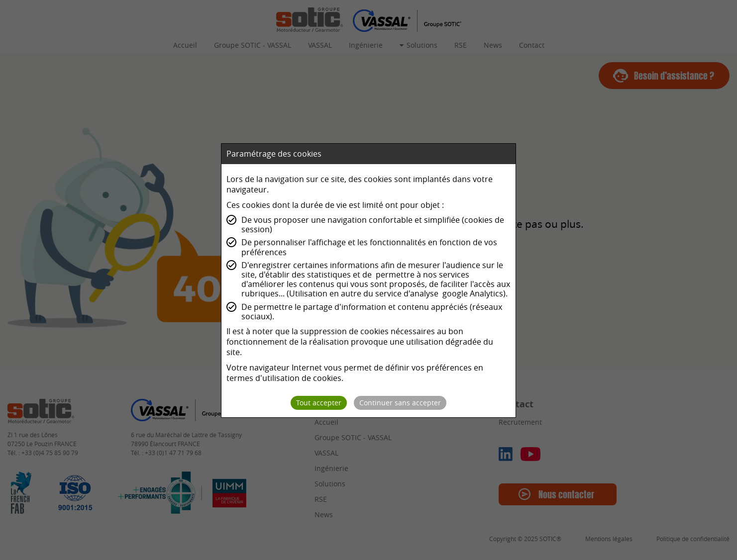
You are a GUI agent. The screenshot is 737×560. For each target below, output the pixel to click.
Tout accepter (319, 403)
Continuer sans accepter (400, 403)
